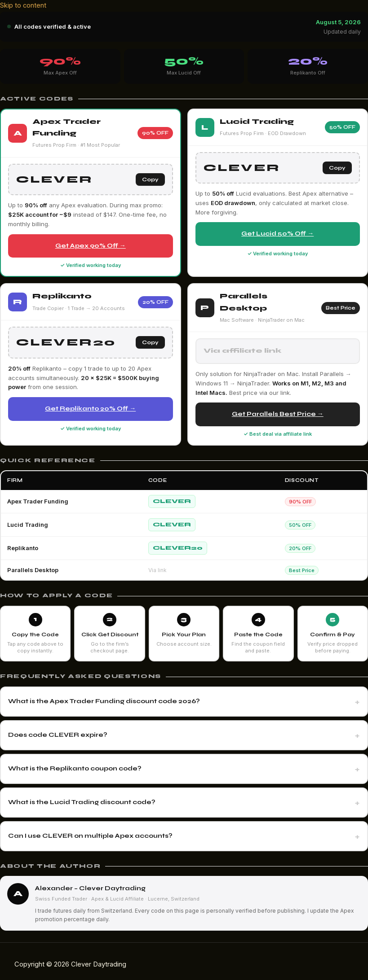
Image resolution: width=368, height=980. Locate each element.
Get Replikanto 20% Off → (90, 409)
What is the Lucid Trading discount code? (82, 802)
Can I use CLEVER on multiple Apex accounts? (90, 836)
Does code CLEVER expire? (58, 735)
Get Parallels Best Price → (278, 414)
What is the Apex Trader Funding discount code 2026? (104, 701)
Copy (150, 179)
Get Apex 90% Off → (91, 246)
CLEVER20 (178, 548)
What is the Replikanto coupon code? (75, 768)
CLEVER (172, 501)
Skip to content (23, 5)
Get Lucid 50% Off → (277, 234)
